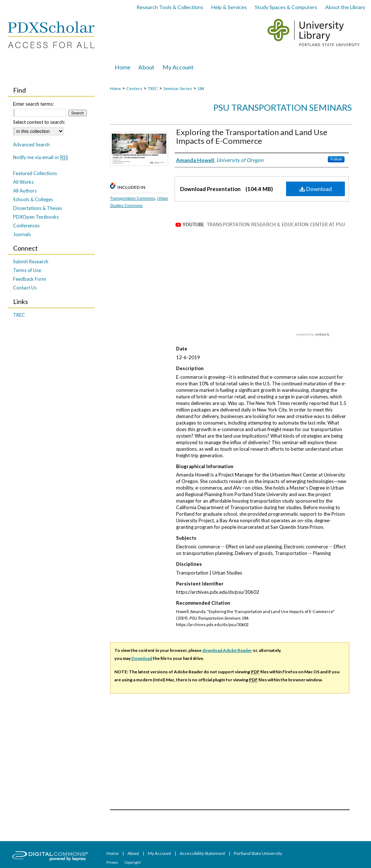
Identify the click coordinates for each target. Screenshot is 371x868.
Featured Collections (35, 173)
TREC (153, 88)
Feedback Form (30, 279)
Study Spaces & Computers (286, 7)
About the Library (345, 7)
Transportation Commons (132, 198)
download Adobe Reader (227, 650)
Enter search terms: (33, 104)
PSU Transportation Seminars (283, 107)
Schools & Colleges (33, 199)
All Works (23, 182)
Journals (22, 234)
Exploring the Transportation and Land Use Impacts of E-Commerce (252, 136)
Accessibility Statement (203, 853)
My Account (160, 853)
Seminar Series (178, 88)
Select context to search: (39, 122)
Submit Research (31, 261)
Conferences (26, 226)
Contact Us (25, 288)
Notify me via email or (41, 157)
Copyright (133, 862)
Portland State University (258, 853)
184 (201, 88)
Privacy (113, 862)
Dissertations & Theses (38, 208)
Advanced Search (31, 145)
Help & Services (229, 7)
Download (316, 189)
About (134, 853)
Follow (336, 159)
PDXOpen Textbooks (36, 217)
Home (115, 88)
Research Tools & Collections (170, 7)
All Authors (25, 191)
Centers (134, 88)
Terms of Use (27, 270)
